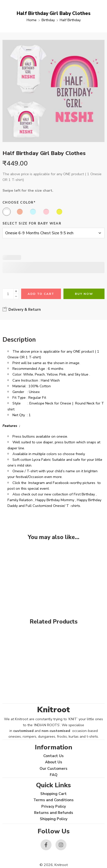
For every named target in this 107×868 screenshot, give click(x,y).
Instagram (37, 483)
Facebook (61, 483)
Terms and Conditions (53, 800)
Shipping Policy (54, 819)
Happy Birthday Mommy (55, 500)
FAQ (54, 775)
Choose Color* (19, 203)
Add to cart (41, 294)
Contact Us (53, 756)
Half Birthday (70, 20)
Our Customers (53, 769)
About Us (54, 762)
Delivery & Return (22, 309)
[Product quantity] (8, 294)
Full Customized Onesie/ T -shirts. (53, 506)
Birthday (48, 20)
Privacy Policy (54, 806)
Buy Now (84, 294)
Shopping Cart (53, 794)
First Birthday (84, 494)
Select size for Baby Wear (32, 224)
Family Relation (20, 500)
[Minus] (16, 296)
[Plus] (16, 291)
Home (32, 20)
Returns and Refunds (54, 813)
